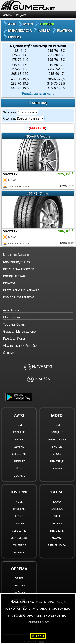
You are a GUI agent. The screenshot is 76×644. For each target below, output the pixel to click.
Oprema (9, 353)
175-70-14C (20, 60)
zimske (19, 446)
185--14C (20, 51)
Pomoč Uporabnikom (19, 297)
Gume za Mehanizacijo (19, 331)
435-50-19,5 (20, 79)
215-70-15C (56, 51)
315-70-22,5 (56, 83)
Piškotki (9, 283)
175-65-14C (20, 55)
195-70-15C (56, 60)
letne (19, 439)
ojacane (19, 475)
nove (19, 425)
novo (57, 501)
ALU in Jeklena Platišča (20, 346)
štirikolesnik (57, 439)
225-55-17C (56, 69)
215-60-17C (56, 65)
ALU (57, 516)
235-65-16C (20, 65)
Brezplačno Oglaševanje (21, 290)
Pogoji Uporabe (15, 276)
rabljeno (57, 509)
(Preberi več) (38, 622)
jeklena (57, 523)
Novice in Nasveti (16, 255)
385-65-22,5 (56, 79)
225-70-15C (56, 55)
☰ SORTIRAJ (38, 103)
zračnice (19, 593)
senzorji (19, 585)
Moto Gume (12, 317)
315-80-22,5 (56, 88)
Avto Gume (11, 310)
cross (57, 454)
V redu (38, 636)
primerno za (57, 545)
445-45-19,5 (20, 88)
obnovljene (19, 538)
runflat (19, 461)
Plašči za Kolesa (15, 338)
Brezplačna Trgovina (19, 269)
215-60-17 (56, 74)
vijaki (19, 578)
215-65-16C (20, 69)
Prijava (21, 15)
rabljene (19, 432)
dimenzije (57, 461)
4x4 (19, 468)
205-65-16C (20, 74)
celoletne (19, 454)
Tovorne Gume (14, 324)
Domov (7, 15)
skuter (57, 446)
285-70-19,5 (20, 83)
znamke (57, 468)
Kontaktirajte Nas (16, 262)
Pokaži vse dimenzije (38, 94)
